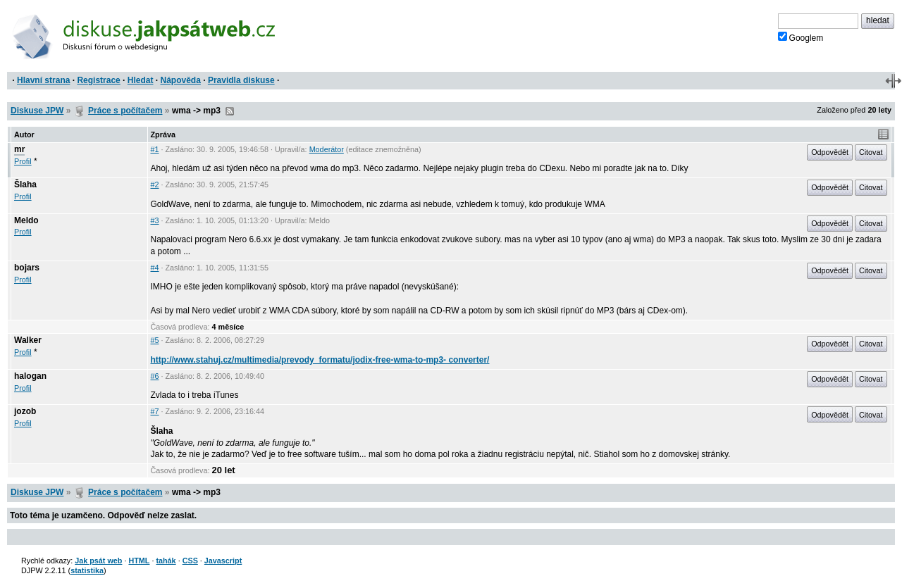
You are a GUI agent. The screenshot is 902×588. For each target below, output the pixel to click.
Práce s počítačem (125, 111)
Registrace (98, 80)
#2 (155, 184)
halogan (30, 376)
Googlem (801, 37)
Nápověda (181, 80)
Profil (23, 161)
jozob (25, 411)
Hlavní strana (43, 80)
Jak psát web (98, 561)
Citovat (871, 152)
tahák (166, 561)
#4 (155, 268)
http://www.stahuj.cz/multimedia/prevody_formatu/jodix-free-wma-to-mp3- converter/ (320, 360)
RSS (230, 111)
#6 (155, 376)
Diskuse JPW (37, 111)
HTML (139, 561)
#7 (155, 411)
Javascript (223, 561)
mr (19, 149)
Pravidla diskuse (241, 80)
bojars (27, 268)
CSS (190, 561)
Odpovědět (830, 152)
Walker (28, 340)
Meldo (26, 220)
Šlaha (25, 184)
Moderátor (327, 149)
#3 (155, 220)
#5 (155, 340)
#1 (155, 149)
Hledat (141, 80)
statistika (87, 570)
